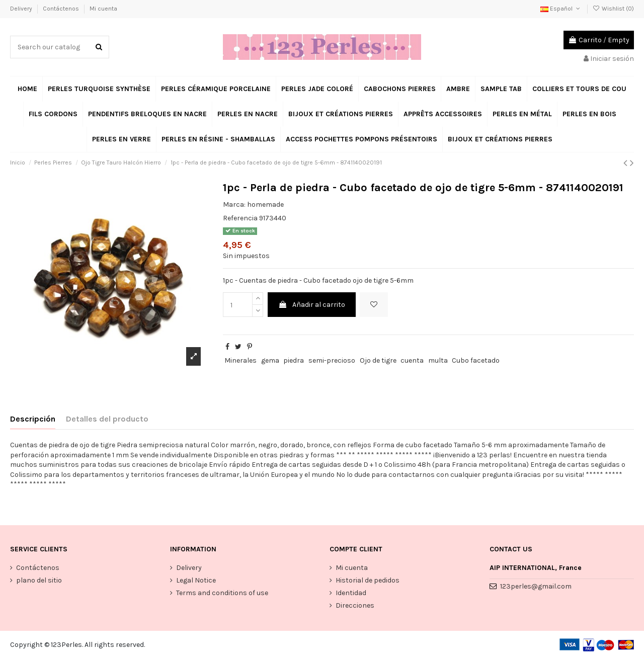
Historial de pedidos (368, 580)
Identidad (351, 593)
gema (270, 360)
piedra (294, 360)
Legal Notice (196, 580)
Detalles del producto (107, 419)
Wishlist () (613, 9)
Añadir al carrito (312, 305)
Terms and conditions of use (222, 593)
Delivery (22, 9)
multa (438, 360)
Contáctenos (62, 9)
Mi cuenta (103, 9)
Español (561, 9)
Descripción (33, 419)
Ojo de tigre (378, 360)
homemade (265, 204)
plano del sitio (39, 580)
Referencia (240, 218)
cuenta (412, 360)
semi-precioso (332, 360)
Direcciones (355, 605)
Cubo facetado (476, 360)
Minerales (240, 360)
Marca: (234, 204)
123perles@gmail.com (536, 586)
